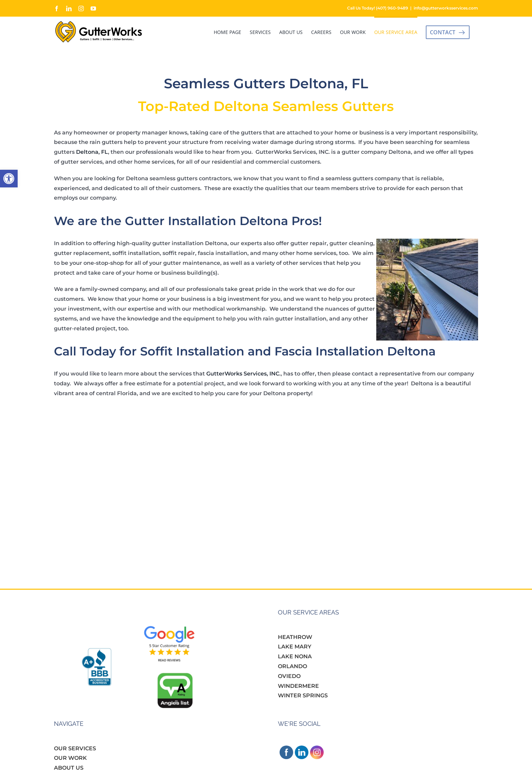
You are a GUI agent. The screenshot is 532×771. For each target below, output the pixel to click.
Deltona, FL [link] (92, 152)
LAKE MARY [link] (295, 647)
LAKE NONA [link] (295, 656)
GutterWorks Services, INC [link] (243, 374)
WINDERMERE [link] (298, 686)
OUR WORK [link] (70, 758)
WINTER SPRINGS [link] (303, 695)
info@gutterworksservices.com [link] (446, 8)
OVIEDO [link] (289, 676)
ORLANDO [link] (292, 666)
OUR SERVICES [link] (75, 748)
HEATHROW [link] (295, 637)
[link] (9, 179)
